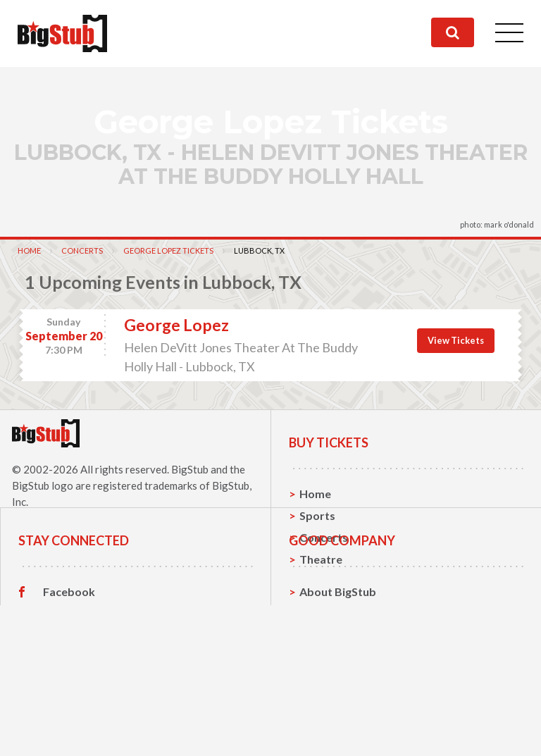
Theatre (321, 559)
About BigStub (338, 667)
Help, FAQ (326, 711)
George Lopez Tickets (168, 250)
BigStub (190, 469)
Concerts (82, 250)
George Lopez (176, 325)
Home (29, 250)
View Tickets (456, 340)
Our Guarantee (339, 732)
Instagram (70, 711)
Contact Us (329, 689)
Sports (317, 515)
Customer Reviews (92, 733)
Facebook (69, 667)
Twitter (63, 689)
